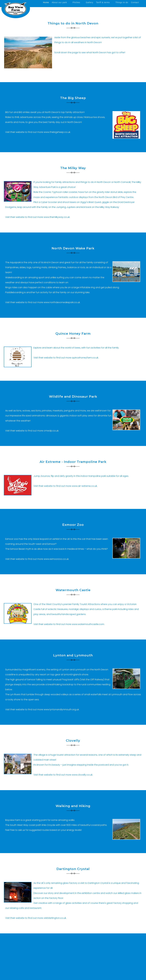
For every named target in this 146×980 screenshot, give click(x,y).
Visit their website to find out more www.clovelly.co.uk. (63, 775)
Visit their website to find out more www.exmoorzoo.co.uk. (37, 559)
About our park (59, 2)
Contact (135, 2)
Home (46, 2)
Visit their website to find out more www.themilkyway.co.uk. (38, 217)
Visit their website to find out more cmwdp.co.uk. (32, 431)
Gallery (89, 2)
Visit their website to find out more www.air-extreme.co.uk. (65, 486)
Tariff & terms (103, 2)
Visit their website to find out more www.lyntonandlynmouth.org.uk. (42, 709)
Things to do (122, 2)
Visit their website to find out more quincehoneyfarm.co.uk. (66, 358)
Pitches (76, 2)
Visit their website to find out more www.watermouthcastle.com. (69, 624)
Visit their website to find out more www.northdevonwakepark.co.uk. (43, 302)
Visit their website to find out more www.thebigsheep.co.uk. (38, 132)
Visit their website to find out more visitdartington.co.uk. (36, 918)
